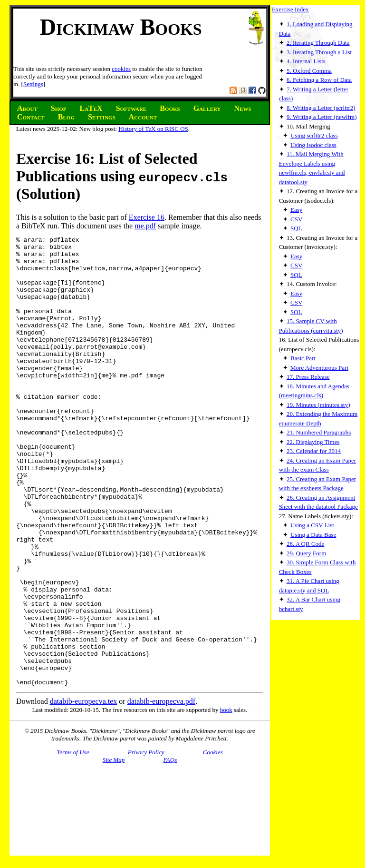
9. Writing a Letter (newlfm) (322, 117)
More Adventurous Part (319, 368)
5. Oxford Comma (309, 71)
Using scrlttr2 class (314, 135)
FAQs (170, 850)
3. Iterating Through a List (319, 52)
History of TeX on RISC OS (153, 129)
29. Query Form (306, 553)
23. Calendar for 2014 (314, 451)
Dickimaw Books (120, 27)
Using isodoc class (313, 145)
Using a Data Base (313, 535)
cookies (121, 69)
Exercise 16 (147, 217)
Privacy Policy (146, 842)
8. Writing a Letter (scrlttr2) (321, 108)
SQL (296, 228)
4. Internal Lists (306, 61)
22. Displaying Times (313, 442)
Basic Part (303, 358)
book (226, 800)
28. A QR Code (305, 544)
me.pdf (145, 226)
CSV (296, 219)
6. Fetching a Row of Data (319, 80)
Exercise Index (290, 9)
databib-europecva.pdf (161, 791)
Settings (33, 84)
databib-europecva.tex (84, 791)
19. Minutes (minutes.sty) (318, 405)
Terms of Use (73, 842)
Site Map (114, 850)
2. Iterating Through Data (318, 43)
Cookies (213, 842)
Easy (296, 210)
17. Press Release (308, 377)
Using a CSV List (312, 525)
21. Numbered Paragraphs (319, 432)
